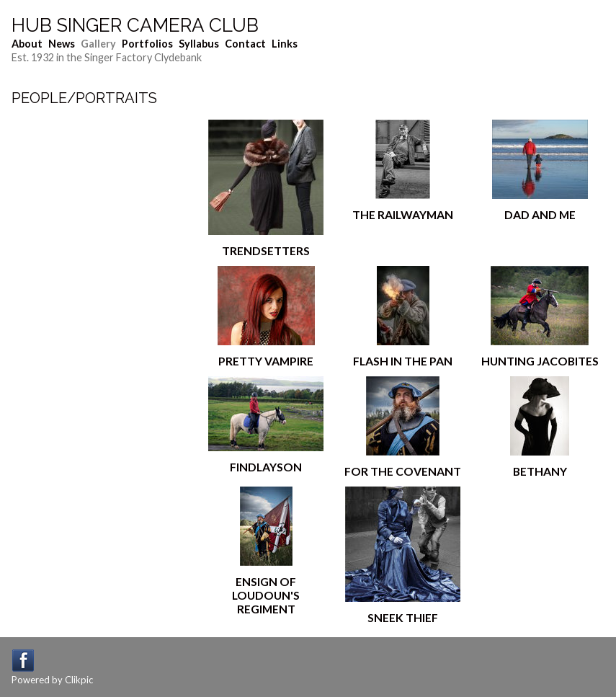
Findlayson (266, 467)
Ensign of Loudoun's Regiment (266, 595)
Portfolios (147, 44)
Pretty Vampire (266, 361)
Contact (245, 44)
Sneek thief (403, 617)
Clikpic (79, 680)
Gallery (98, 44)
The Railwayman (403, 214)
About (27, 44)
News (62, 44)
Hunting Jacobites (540, 361)
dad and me (540, 214)
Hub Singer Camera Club (135, 25)
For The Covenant (403, 471)
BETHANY (540, 471)
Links (285, 44)
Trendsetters (266, 250)
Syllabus (199, 44)
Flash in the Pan (403, 361)
